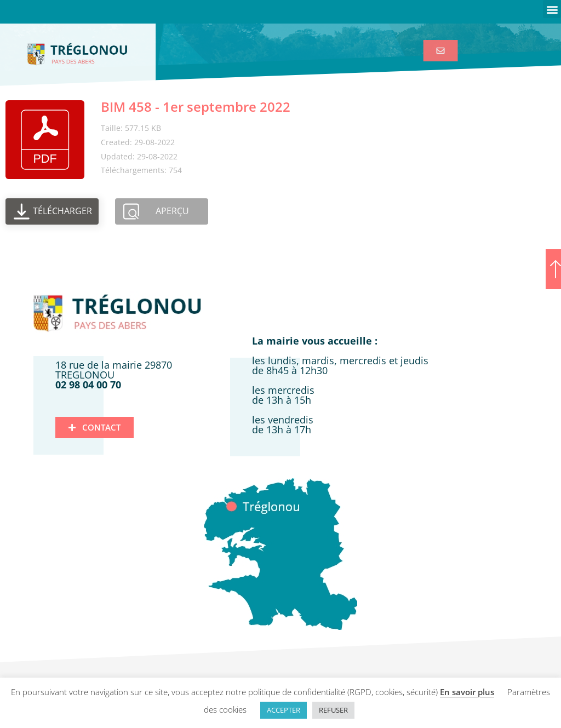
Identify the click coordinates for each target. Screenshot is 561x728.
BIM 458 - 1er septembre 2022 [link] (196, 107)
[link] (446, 51)
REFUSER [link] (333, 710)
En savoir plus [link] (467, 692)
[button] (552, 9)
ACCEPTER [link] (284, 710)
